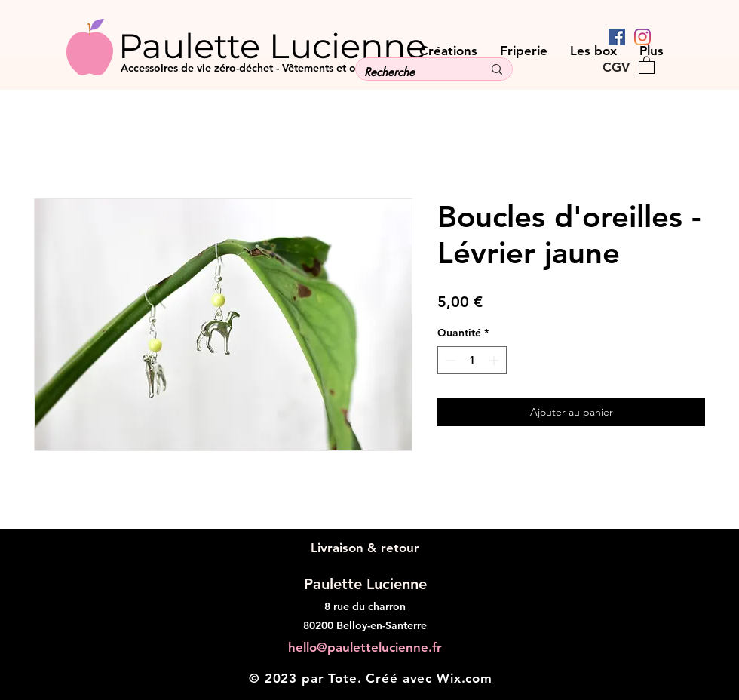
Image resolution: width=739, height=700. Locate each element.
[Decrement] (449, 360)
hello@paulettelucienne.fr (365, 647)
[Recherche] (412, 72)
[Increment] (495, 360)
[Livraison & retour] (365, 548)
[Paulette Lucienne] (301, 45)
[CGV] (616, 67)
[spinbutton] (472, 360)
